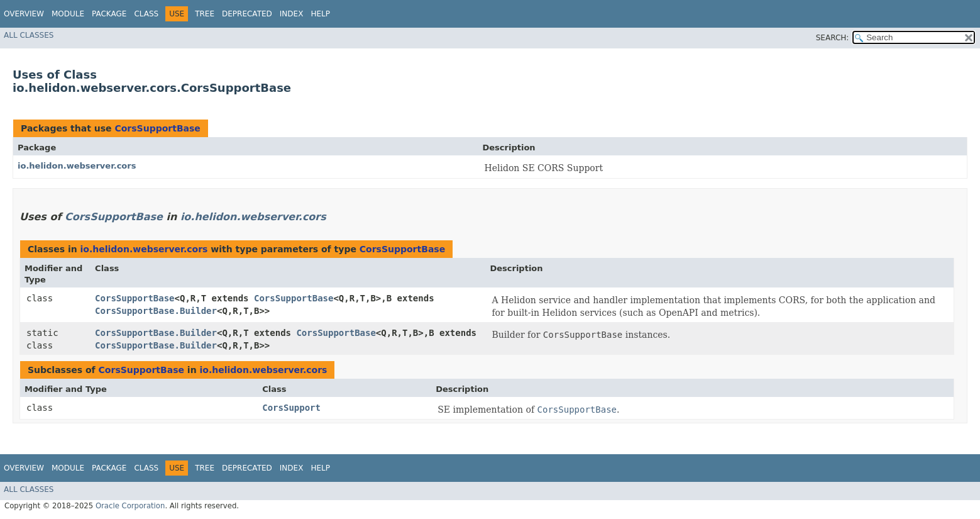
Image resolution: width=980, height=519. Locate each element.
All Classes (29, 35)
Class (146, 14)
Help (320, 14)
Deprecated (247, 14)
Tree (205, 14)
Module (68, 14)
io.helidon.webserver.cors (77, 166)
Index (292, 14)
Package (109, 14)
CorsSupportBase (157, 128)
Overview (24, 14)
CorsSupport (291, 408)
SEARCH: (833, 38)
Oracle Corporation (130, 506)
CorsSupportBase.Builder (156, 311)
